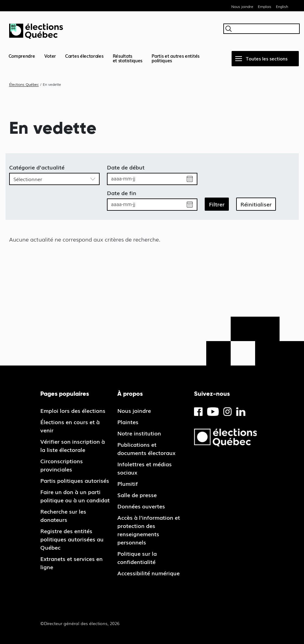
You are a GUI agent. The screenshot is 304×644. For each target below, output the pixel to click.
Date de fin (122, 193)
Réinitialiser (256, 204)
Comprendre (22, 56)
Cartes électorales (84, 56)
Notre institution (139, 433)
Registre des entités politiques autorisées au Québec (72, 539)
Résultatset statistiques (128, 58)
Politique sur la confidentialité (137, 557)
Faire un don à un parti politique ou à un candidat (75, 496)
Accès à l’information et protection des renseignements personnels (149, 530)
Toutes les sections (267, 58)
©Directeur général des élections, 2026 (80, 623)
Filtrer (217, 204)
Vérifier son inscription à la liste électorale (73, 445)
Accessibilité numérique (148, 573)
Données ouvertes (141, 506)
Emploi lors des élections (73, 410)
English (282, 6)
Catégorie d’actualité (37, 167)
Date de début (126, 167)
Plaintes (128, 422)
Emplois (265, 6)
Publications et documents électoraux (146, 448)
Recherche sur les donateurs (63, 515)
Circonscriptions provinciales (62, 465)
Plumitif (128, 483)
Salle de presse (137, 495)
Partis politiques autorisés (75, 480)
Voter (50, 56)
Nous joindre (242, 6)
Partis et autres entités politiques (176, 58)
